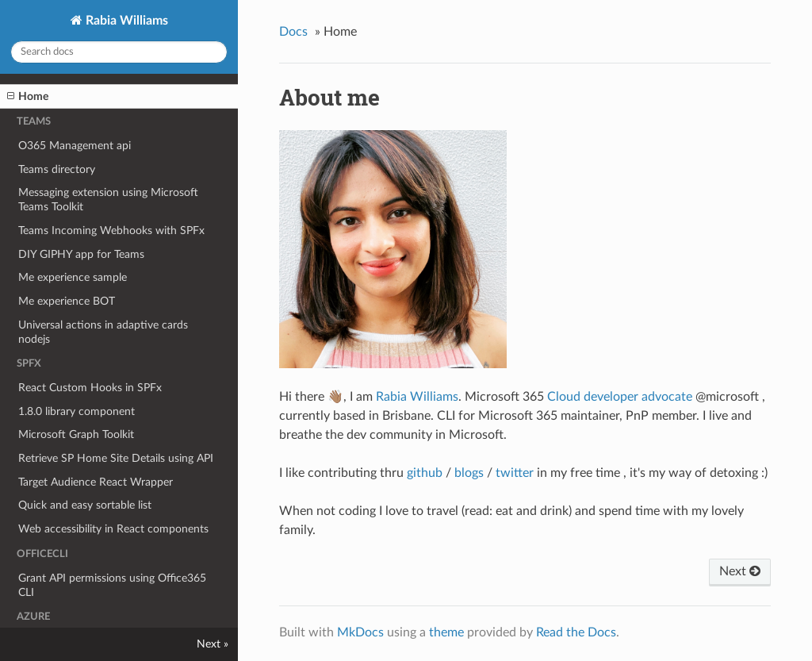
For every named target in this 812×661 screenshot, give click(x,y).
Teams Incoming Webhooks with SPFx (111, 231)
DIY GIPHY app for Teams (81, 254)
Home (28, 97)
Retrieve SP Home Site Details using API (116, 458)
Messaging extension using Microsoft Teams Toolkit (108, 200)
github (425, 473)
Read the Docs (576, 632)
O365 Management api (75, 146)
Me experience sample (73, 277)
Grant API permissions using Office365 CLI (112, 585)
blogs (469, 473)
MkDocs (360, 632)
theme (446, 632)
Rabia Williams (125, 21)
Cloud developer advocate (620, 397)
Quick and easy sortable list (85, 505)
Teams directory (57, 169)
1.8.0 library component (77, 411)
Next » (213, 644)
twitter (515, 473)
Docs (293, 32)
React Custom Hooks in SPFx (90, 388)
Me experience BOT (67, 301)
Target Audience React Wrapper (96, 482)
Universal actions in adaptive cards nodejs (103, 332)
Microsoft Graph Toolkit (76, 434)
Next (740, 571)
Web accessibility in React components (113, 529)
